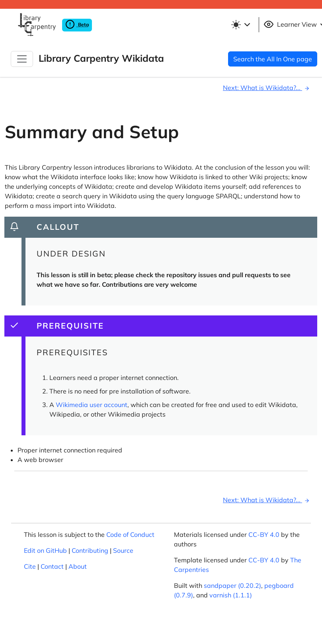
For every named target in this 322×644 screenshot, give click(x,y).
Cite (30, 566)
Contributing (90, 550)
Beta (77, 24)
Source (123, 550)
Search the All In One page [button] (273, 59)
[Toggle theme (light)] (242, 25)
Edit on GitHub (45, 550)
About (78, 566)
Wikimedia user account (92, 405)
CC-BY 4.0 (264, 534)
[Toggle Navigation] (22, 59)
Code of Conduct (130, 534)
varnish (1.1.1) (231, 595)
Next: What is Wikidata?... (267, 88)
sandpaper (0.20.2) (232, 585)
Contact (52, 566)
